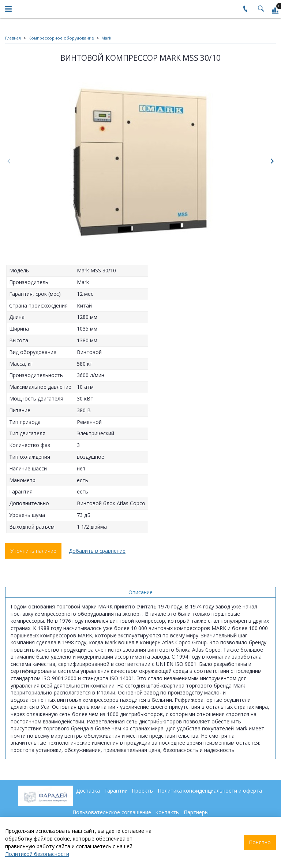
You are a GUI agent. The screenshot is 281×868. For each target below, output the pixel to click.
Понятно (260, 842)
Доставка (88, 791)
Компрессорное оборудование (61, 38)
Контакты (167, 812)
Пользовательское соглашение (112, 812)
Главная (13, 38)
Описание (140, 592)
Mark (106, 38)
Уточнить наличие (33, 551)
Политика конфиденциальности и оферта (210, 791)
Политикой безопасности (37, 854)
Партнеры (196, 812)
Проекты (143, 791)
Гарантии (116, 791)
